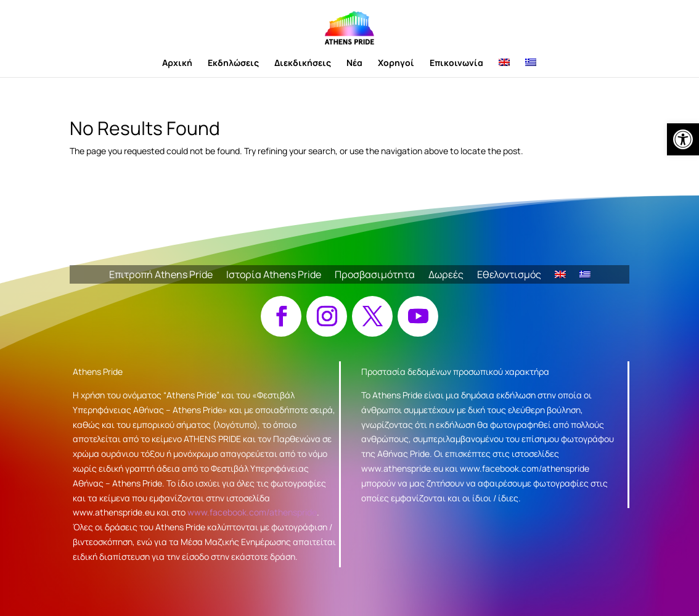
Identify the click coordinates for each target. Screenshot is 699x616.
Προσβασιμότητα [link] (375, 276)
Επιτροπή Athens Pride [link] (161, 276)
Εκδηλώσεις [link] (233, 64)
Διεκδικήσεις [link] (303, 64)
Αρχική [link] (177, 64)
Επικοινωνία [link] (456, 64)
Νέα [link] (354, 64)
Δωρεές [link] (446, 276)
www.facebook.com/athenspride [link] (252, 512)
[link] (683, 139)
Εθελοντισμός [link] (509, 276)
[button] (281, 316)
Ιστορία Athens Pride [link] (274, 276)
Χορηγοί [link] (396, 64)
